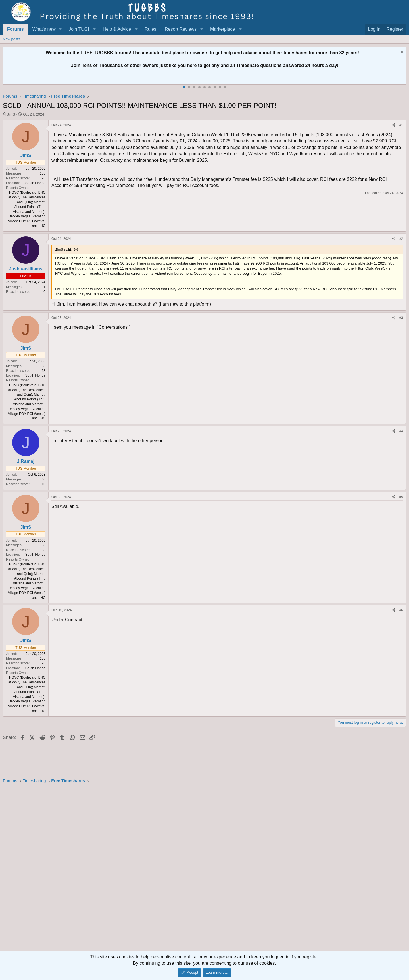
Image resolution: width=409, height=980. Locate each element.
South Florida (35, 183)
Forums (15, 29)
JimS (11, 114)
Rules (150, 29)
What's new (44, 29)
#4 (401, 431)
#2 (401, 239)
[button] (60, 29)
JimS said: (64, 250)
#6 (401, 610)
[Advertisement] (173, 869)
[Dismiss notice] (401, 53)
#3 (401, 318)
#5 (401, 497)
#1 (401, 125)
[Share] (394, 125)
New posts (12, 39)
